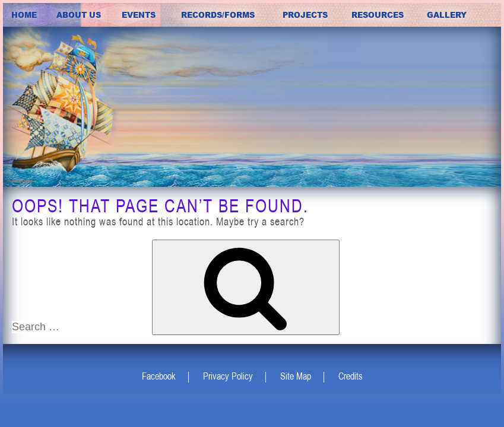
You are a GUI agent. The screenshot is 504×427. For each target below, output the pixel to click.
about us (79, 15)
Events (139, 15)
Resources (378, 15)
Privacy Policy (228, 376)
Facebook (159, 376)
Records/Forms (218, 15)
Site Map (296, 376)
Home (24, 15)
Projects (305, 15)
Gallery (447, 15)
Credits (351, 376)
